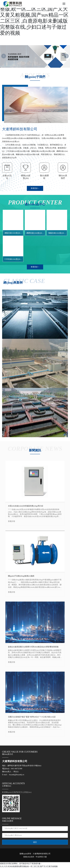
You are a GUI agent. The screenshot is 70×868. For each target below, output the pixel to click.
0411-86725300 (17, 769)
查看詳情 (12, 521)
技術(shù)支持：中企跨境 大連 (35, 857)
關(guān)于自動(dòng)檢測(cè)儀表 (21, 576)
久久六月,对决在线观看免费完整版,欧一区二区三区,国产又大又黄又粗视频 (29, 866)
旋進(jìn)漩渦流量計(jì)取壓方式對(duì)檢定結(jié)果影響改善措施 (33, 647)
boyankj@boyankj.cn (17, 775)
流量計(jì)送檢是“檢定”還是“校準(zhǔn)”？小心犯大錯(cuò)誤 (32, 717)
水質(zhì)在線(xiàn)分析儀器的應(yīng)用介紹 (26, 506)
